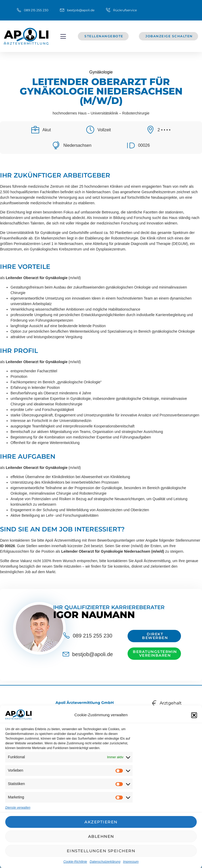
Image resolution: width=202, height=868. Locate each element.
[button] (194, 715)
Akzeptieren (101, 822)
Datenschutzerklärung (105, 862)
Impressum (131, 862)
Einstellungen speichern (101, 851)
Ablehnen (101, 836)
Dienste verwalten (18, 808)
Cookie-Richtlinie (75, 862)
